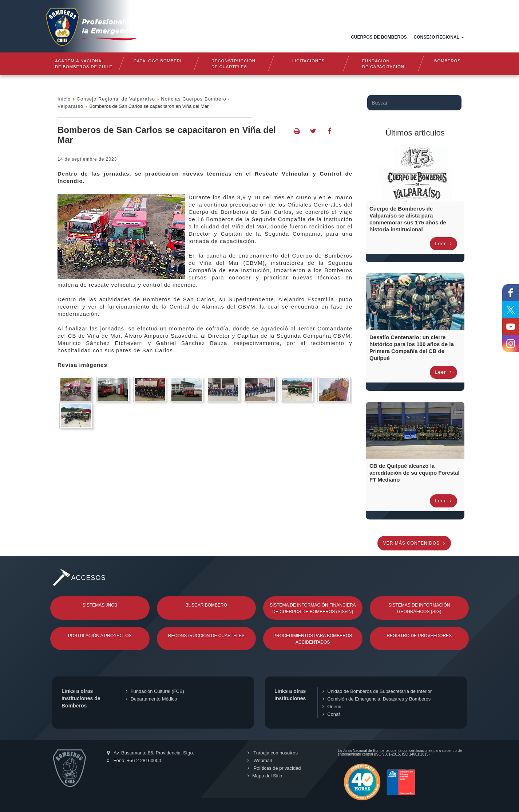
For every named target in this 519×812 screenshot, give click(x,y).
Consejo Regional (439, 37)
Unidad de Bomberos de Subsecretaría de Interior (377, 691)
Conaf (331, 714)
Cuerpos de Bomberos (379, 37)
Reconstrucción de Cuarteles (206, 636)
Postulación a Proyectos (100, 636)
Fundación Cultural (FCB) (155, 691)
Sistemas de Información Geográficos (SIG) (419, 608)
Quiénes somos (238, 37)
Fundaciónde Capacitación (383, 64)
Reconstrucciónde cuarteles (233, 64)
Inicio (204, 37)
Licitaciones (308, 61)
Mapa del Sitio (265, 776)
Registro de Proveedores (419, 636)
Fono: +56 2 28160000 (134, 760)
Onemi (332, 707)
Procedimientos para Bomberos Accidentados (313, 639)
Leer (443, 244)
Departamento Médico (152, 699)
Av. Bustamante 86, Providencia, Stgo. (150, 753)
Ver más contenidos (414, 543)
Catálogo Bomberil (159, 61)
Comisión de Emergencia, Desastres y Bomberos (377, 699)
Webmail (260, 760)
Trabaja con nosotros (273, 753)
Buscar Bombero (206, 605)
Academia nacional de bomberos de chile (84, 64)
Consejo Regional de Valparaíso (116, 99)
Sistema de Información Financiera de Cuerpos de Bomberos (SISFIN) (313, 608)
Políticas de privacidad (274, 768)
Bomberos (447, 61)
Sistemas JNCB (100, 605)
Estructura (284, 37)
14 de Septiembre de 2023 (87, 159)
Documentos (326, 37)
